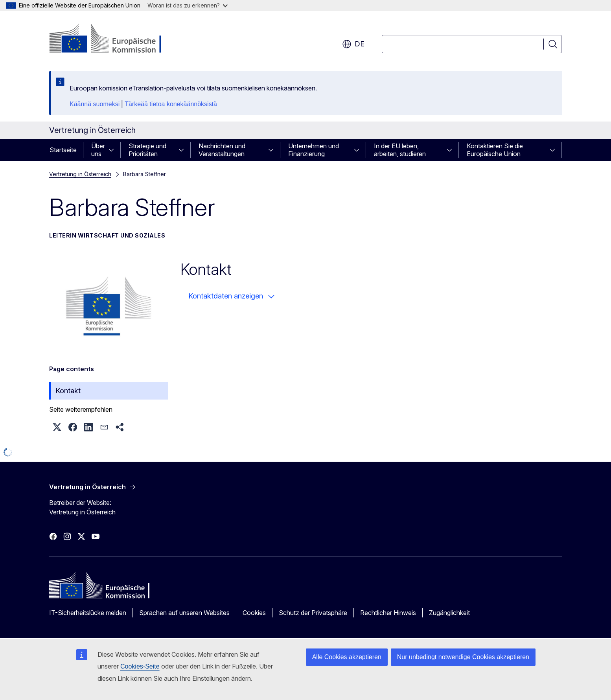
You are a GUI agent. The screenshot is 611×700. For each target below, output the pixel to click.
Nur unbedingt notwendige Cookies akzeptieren (463, 657)
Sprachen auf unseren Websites (184, 613)
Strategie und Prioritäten (147, 150)
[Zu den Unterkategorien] (114, 150)
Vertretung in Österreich (80, 174)
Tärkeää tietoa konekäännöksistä (171, 104)
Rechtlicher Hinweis (388, 613)
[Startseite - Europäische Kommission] (113, 39)
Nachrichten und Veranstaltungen (222, 150)
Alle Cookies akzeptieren (347, 657)
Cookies (254, 613)
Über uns (98, 150)
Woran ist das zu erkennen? (188, 5)
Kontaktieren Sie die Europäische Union (495, 150)
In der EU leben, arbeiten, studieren (400, 150)
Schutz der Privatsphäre (313, 613)
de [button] (353, 44)
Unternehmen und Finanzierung (314, 150)
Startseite (63, 150)
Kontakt (68, 391)
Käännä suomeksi (95, 104)
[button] (57, 427)
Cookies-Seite (140, 666)
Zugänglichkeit (449, 613)
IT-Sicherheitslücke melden (88, 613)
